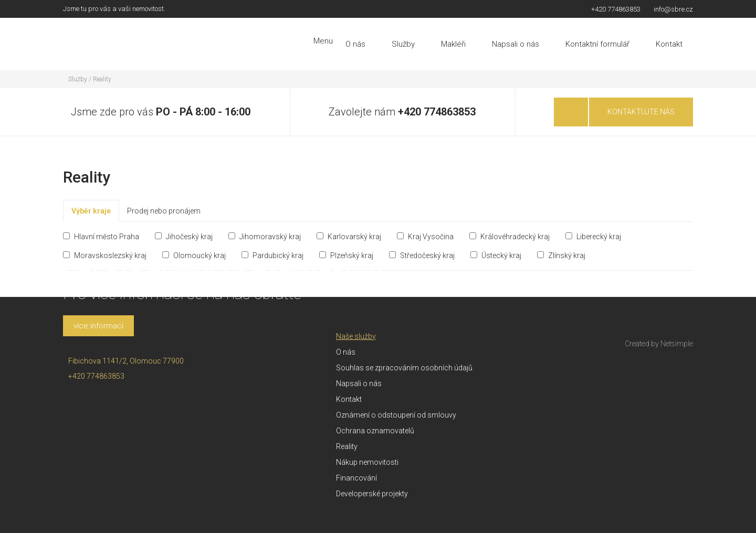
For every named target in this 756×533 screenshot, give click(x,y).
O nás (355, 44)
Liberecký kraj (593, 237)
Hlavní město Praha (101, 237)
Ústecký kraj (496, 255)
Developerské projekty (372, 494)
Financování (356, 478)
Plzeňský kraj (346, 255)
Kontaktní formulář (597, 44)
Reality (102, 79)
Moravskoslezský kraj (105, 255)
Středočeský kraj (422, 255)
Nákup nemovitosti (367, 462)
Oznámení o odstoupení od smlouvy (396, 415)
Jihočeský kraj (184, 237)
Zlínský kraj (561, 255)
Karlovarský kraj (349, 237)
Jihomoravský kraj (265, 237)
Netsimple (677, 344)
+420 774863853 (437, 112)
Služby (403, 44)
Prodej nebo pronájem (164, 211)
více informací (98, 326)
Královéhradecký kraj (510, 237)
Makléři (453, 44)
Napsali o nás (516, 44)
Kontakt (669, 44)
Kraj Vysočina (425, 237)
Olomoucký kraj (194, 255)
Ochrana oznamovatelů (375, 431)
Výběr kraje (91, 211)
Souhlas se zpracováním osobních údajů (404, 368)
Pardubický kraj (272, 255)
